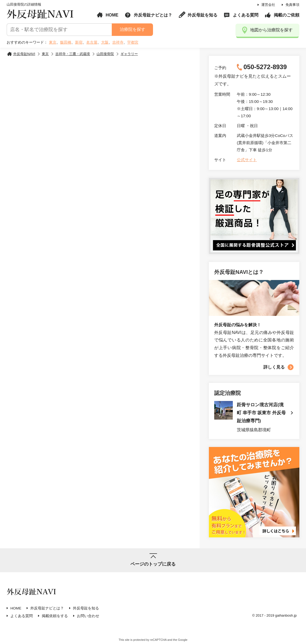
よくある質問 (246, 15)
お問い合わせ (88, 616)
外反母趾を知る (202, 15)
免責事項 (292, 5)
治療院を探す (132, 29)
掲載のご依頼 (287, 15)
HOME (112, 15)
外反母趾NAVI (40, 14)
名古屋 (92, 42)
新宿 (79, 42)
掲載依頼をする (55, 616)
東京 (53, 42)
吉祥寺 (118, 42)
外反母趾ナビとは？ (153, 15)
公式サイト (247, 160)
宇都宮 (133, 42)
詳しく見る (274, 367)
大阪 (105, 42)
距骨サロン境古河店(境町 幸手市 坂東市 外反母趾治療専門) (261, 413)
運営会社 (268, 5)
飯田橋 (66, 42)
